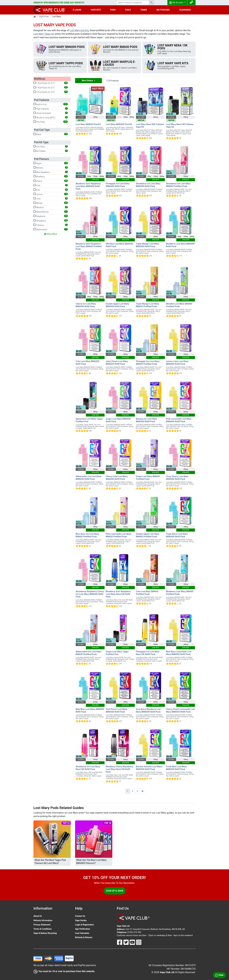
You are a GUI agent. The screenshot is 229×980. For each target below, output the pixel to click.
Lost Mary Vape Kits (173, 63)
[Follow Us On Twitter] (126, 942)
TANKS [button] (144, 10)
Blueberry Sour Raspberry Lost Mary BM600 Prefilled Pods (89, 246)
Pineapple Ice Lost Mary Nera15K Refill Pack (148, 653)
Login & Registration (84, 925)
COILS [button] (128, 10)
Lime (51, 199)
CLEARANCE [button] (185, 10)
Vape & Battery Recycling (45, 933)
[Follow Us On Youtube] (133, 942)
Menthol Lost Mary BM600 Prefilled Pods (179, 305)
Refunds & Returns (84, 937)
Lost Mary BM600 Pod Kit (88, 124)
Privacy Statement (42, 925)
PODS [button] (113, 10)
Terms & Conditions (43, 929)
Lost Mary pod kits (79, 30)
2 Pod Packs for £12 (51, 83)
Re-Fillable (51, 151)
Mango (51, 203)
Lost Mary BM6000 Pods (67, 47)
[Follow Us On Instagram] (139, 942)
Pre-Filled (51, 122)
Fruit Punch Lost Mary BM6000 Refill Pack (116, 710)
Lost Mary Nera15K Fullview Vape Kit (180, 126)
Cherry (51, 181)
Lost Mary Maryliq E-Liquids (119, 63)
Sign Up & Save (115, 891)
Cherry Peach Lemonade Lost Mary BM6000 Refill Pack (180, 710)
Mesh (51, 134)
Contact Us (80, 916)
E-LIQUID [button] (77, 10)
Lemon (51, 194)
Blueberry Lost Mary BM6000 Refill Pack (180, 245)
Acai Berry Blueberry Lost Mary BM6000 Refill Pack (148, 710)
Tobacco (51, 225)
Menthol (51, 207)
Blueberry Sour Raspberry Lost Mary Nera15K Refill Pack (118, 594)
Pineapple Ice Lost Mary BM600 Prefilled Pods (148, 363)
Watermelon (51, 229)
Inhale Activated (51, 113)
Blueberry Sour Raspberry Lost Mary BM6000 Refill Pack (88, 186)
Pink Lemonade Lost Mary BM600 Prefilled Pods (119, 535)
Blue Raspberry (51, 172)
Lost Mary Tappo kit (44, 34)
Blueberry (51, 176)
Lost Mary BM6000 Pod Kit (119, 124)
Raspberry (51, 216)
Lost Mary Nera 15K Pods (172, 47)
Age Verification (83, 929)
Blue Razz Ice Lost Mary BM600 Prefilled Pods (87, 535)
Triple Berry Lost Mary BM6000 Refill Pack (177, 535)
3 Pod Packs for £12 (51, 88)
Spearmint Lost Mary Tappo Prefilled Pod (89, 420)
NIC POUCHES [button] (163, 10)
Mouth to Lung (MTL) (51, 117)
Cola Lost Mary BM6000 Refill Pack (87, 363)
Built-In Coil (51, 104)
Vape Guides (81, 920)
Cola (51, 185)
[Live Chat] (219, 975)
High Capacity (51, 109)
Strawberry (51, 221)
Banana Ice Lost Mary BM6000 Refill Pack (147, 420)
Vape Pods (44, 17)
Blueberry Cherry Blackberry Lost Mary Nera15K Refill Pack (119, 769)
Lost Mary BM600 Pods (120, 47)
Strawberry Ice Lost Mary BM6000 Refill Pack (148, 185)
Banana (51, 168)
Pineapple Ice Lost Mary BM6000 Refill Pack (117, 185)
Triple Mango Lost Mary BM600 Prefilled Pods (148, 305)
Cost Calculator (82, 933)
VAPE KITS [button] (96, 10)
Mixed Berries (51, 212)
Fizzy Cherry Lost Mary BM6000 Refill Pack (177, 478)
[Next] (143, 791)
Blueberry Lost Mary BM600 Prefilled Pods (180, 593)
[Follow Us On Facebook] (120, 942)
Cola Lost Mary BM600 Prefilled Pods (147, 593)
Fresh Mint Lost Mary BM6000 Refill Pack (176, 768)
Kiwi (51, 190)
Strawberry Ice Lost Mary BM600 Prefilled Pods (178, 185)
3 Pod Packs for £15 (51, 92)
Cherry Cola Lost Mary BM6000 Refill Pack (117, 478)
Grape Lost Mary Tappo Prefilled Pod (117, 653)
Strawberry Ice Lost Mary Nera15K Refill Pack (88, 768)
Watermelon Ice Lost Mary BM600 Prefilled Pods (89, 653)
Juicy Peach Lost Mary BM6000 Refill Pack (117, 363)
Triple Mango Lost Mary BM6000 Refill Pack (148, 245)
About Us (38, 916)
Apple (51, 163)
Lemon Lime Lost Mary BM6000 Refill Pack (177, 363)
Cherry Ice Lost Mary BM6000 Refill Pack (86, 305)
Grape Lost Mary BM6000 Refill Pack (118, 420)
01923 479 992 (134, 932)
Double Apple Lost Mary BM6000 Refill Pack (117, 305)
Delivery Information (43, 920)
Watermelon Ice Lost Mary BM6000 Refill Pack (89, 478)
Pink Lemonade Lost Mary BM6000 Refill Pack (179, 420)
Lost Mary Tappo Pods (66, 63)
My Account (177, 3)
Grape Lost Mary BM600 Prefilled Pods (148, 478)
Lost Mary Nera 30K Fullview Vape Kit (150, 126)
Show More (51, 234)
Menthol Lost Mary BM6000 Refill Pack (119, 245)
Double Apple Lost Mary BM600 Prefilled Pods (148, 535)
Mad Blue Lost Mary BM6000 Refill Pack (90, 710)
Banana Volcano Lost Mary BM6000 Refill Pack (149, 768)
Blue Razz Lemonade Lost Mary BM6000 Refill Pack (179, 653)
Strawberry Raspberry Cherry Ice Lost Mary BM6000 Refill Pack (90, 594)
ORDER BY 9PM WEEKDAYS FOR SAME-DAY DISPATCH (59, 3)
